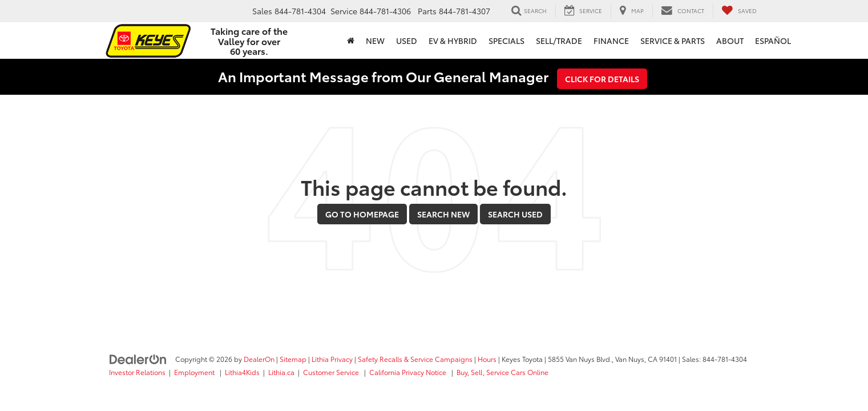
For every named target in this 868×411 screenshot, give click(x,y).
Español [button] (773, 41)
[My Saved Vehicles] (739, 11)
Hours (487, 359)
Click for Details (602, 79)
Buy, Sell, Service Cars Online (502, 372)
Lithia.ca (281, 372)
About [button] (730, 41)
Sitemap (293, 359)
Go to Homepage (362, 214)
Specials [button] (506, 41)
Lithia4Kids (242, 372)
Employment (195, 372)
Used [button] (407, 41)
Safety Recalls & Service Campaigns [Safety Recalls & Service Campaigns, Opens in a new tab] (415, 359)
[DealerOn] (138, 358)
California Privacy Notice (409, 372)
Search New (443, 214)
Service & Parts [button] (673, 41)
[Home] (351, 41)
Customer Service (332, 372)
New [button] (375, 41)
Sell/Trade (559, 41)
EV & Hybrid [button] (453, 41)
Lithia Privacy (332, 359)
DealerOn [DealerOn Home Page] (259, 359)
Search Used (515, 214)
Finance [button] (611, 41)
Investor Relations (137, 372)
